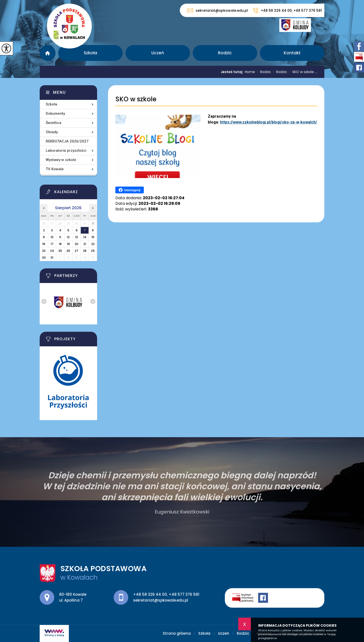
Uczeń (158, 53)
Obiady (52, 132)
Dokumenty (55, 113)
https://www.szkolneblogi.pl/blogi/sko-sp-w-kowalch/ (268, 122)
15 (93, 237)
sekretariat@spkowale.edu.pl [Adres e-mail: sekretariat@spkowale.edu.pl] (161, 600)
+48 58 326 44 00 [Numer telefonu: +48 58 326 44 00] (150, 594)
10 (52, 237)
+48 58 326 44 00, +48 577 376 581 (287, 10)
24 (52, 251)
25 (60, 251)
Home (250, 72)
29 (93, 251)
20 (77, 244)
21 (85, 244)
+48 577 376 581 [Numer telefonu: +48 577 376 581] (184, 594)
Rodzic (225, 53)
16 (44, 244)
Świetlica (54, 123)
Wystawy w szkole (61, 160)
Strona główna (48, 53)
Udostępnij (130, 190)
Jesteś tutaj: (233, 72)
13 (77, 237)
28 (85, 251)
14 (85, 237)
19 (68, 244)
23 (44, 251)
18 (60, 244)
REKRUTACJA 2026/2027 (67, 141)
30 (44, 258)
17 (52, 244)
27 (77, 251)
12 (68, 237)
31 (52, 258)
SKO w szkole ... (302, 72)
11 (60, 237)
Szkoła (90, 53)
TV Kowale (55, 169)
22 (93, 244)
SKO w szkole (136, 99)
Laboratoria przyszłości (66, 151)
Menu (59, 92)
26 (68, 251)
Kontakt (292, 53)
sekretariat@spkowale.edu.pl (218, 10)
